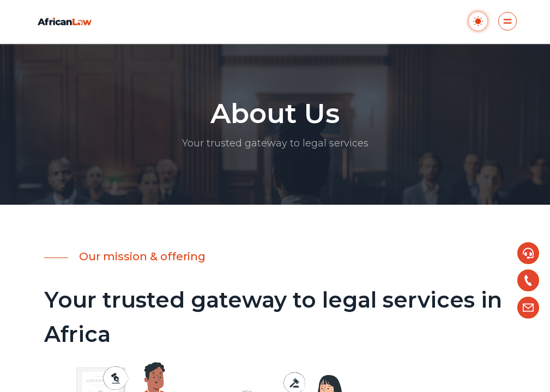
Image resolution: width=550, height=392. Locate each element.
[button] (528, 253)
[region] (275, 196)
